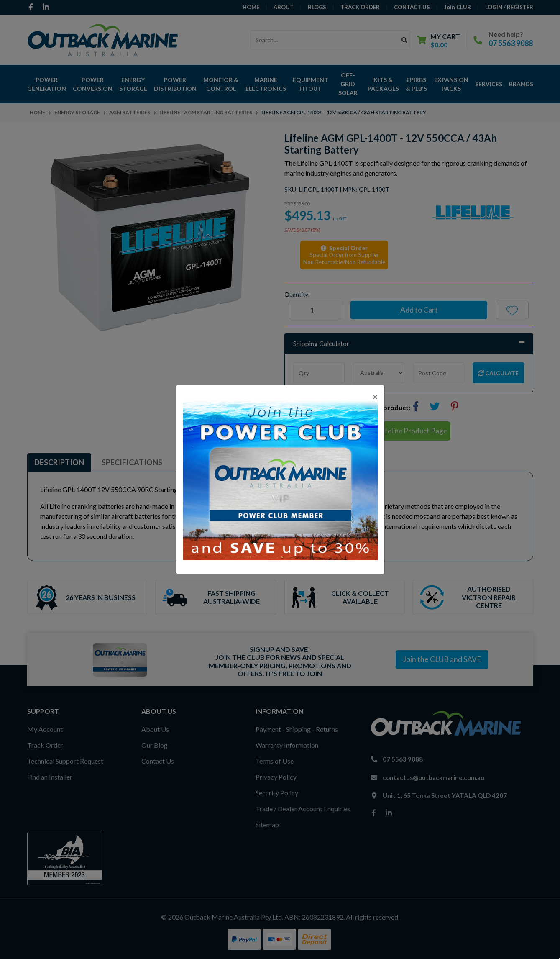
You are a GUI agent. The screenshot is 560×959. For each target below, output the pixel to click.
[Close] (375, 396)
